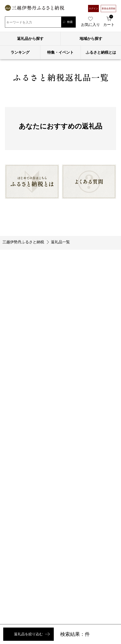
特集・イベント (60, 52)
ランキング (20, 52)
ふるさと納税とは (101, 52)
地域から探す (91, 38)
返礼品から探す (30, 38)
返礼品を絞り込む (36, 632)
